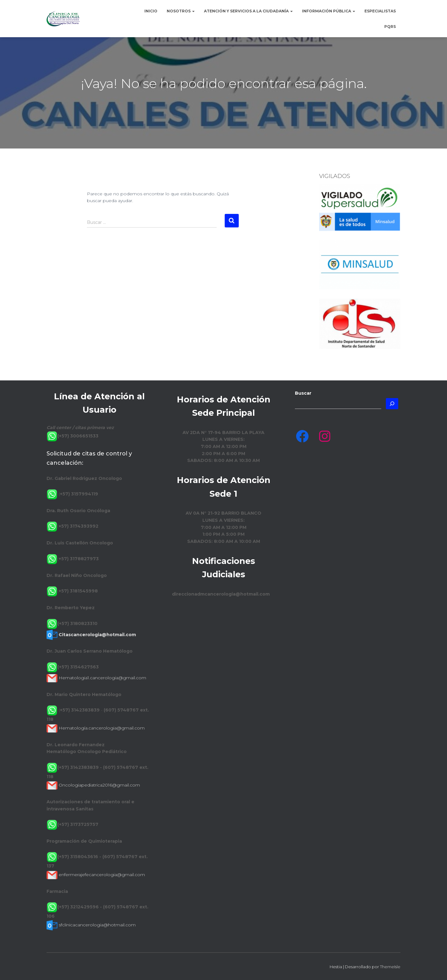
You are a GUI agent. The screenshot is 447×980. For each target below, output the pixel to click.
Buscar (303, 393)
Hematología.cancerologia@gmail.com (102, 728)
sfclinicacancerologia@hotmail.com (97, 925)
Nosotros (181, 11)
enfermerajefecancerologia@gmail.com (102, 875)
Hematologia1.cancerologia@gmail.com (102, 678)
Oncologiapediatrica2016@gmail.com (99, 785)
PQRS (390, 27)
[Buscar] (392, 404)
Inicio (151, 11)
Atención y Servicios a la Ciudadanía (248, 11)
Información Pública (329, 11)
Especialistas (380, 11)
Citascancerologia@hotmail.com (97, 635)
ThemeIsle (390, 967)
